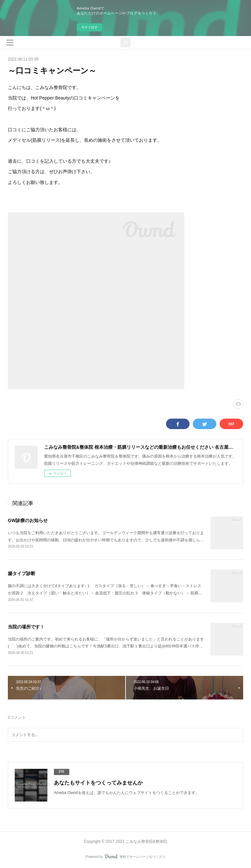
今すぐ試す (90, 27)
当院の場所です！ (26, 627)
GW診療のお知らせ (28, 520)
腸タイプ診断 (22, 573)
